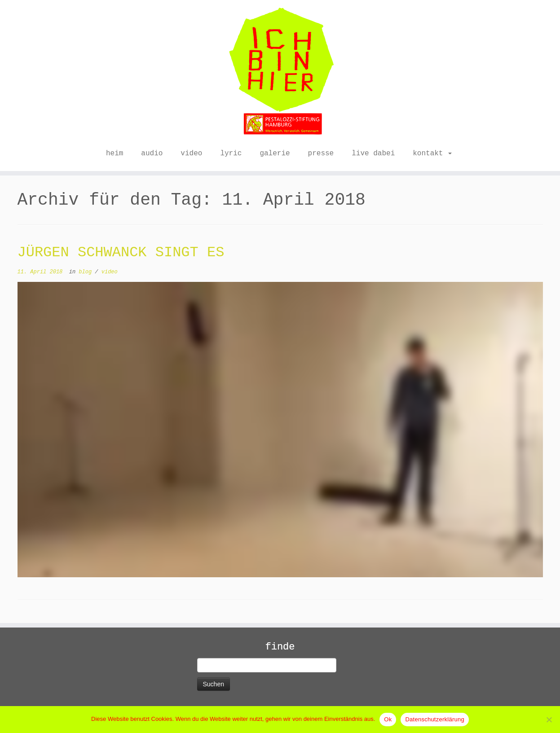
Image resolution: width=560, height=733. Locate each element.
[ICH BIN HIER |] (280, 72)
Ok (388, 719)
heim (115, 154)
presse (321, 154)
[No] (549, 720)
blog (87, 272)
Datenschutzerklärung (434, 719)
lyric (231, 154)
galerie (275, 154)
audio (152, 154)
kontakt (432, 154)
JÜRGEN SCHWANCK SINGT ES (121, 252)
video (191, 154)
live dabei (373, 154)
